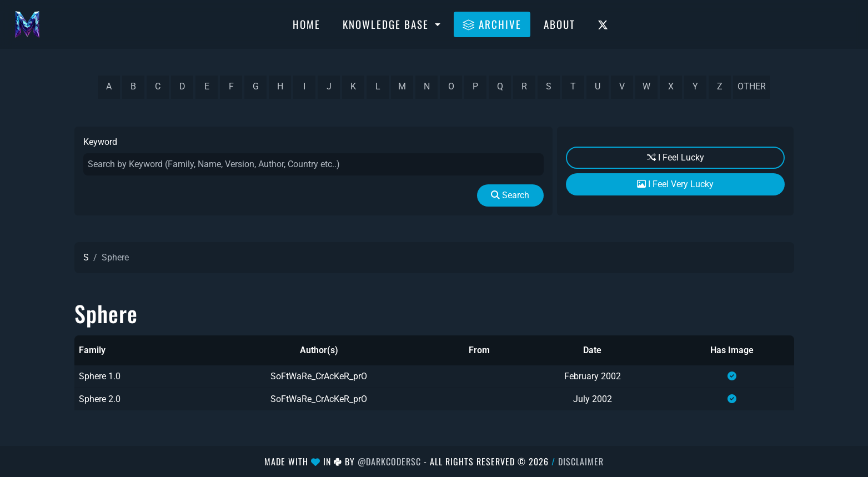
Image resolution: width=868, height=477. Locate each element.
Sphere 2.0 (100, 399)
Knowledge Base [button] (387, 24)
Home (307, 24)
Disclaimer (581, 461)
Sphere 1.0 (100, 376)
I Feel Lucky (676, 157)
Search (510, 195)
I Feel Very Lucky (675, 184)
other (752, 86)
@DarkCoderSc (389, 461)
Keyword (100, 142)
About (560, 24)
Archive (492, 24)
